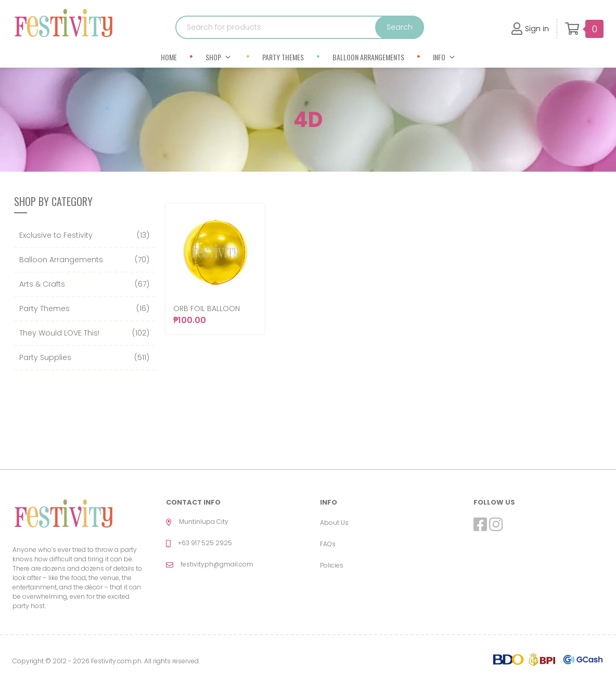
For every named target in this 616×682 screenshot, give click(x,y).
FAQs (328, 544)
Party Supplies (45, 357)
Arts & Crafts (42, 284)
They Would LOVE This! (59, 333)
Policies (332, 565)
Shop (219, 57)
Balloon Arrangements (368, 57)
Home (169, 57)
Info (444, 57)
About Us (334, 523)
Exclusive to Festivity (56, 235)
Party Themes (283, 57)
